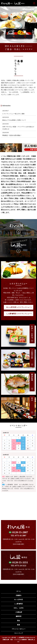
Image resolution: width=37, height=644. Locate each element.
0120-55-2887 (20, 532)
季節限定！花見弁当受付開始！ (12, 135)
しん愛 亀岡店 (19, 604)
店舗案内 (19, 595)
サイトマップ (19, 633)
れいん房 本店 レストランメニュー (19, 307)
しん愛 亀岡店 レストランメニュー (19, 314)
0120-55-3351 (20, 562)
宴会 (19, 621)
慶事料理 (19, 616)
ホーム (19, 591)
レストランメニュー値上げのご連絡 (13, 114)
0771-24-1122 (21, 566)
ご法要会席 (19, 612)
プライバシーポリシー (19, 629)
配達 (19, 625)
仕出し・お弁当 (19, 608)
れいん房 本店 (19, 600)
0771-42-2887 (21, 536)
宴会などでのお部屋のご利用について (14, 120)
